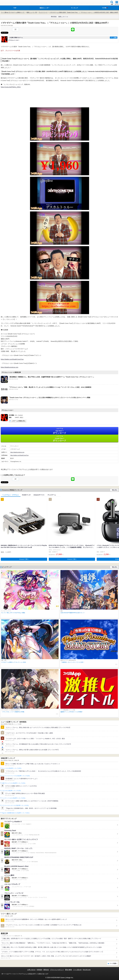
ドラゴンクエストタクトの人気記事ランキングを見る (15, 805)
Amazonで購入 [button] (24, 559)
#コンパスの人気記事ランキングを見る (12, 768)
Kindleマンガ (26, 495)
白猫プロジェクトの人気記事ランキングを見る (14, 783)
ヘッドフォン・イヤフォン (11, 495)
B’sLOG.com (87, 970)
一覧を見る (114, 490)
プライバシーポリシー (57, 970)
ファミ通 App (7, 3)
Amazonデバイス (39, 495)
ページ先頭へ (113, 963)
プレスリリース (43, 12)
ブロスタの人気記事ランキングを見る (11, 791)
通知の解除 (69, 970)
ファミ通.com (77, 970)
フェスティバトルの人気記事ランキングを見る (14, 798)
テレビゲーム (52, 495)
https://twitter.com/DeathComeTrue (12, 359)
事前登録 (54, 17)
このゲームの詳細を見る (18, 421)
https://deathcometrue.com (10, 367)
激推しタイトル (63, 17)
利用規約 (39, 970)
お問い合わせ (31, 970)
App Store (59, 431)
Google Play (59, 439)
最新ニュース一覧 (32, 12)
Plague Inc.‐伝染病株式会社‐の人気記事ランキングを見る (16, 813)
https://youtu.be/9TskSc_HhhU (11, 87)
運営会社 (46, 970)
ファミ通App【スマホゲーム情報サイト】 (13, 12)
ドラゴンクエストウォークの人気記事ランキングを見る (16, 776)
